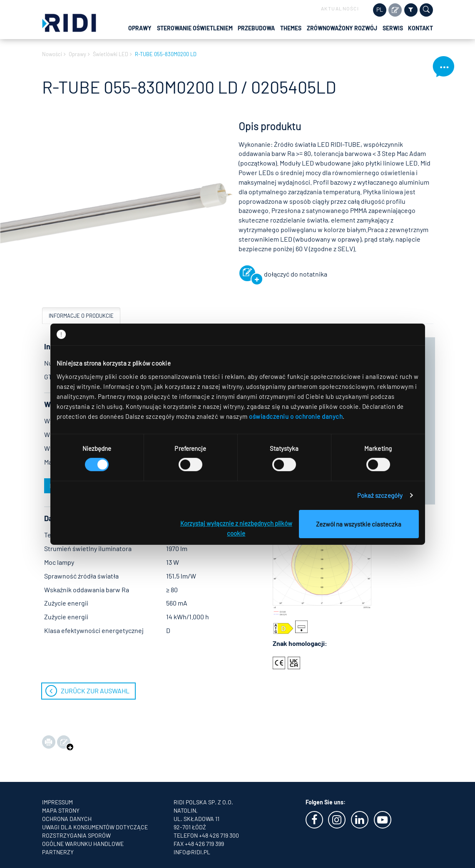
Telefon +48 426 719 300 (206, 835)
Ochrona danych (67, 819)
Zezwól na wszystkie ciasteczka (359, 524)
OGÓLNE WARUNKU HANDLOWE (83, 844)
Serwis (393, 28)
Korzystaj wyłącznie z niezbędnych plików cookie (236, 528)
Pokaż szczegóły (380, 495)
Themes (291, 28)
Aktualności (340, 8)
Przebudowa (256, 28)
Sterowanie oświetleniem (195, 28)
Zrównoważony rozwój (342, 28)
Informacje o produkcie (81, 316)
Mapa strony (61, 810)
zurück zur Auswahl (95, 691)
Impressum (57, 802)
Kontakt (420, 28)
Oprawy (140, 28)
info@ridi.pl (192, 852)
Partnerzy (58, 852)
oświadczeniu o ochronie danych (296, 416)
